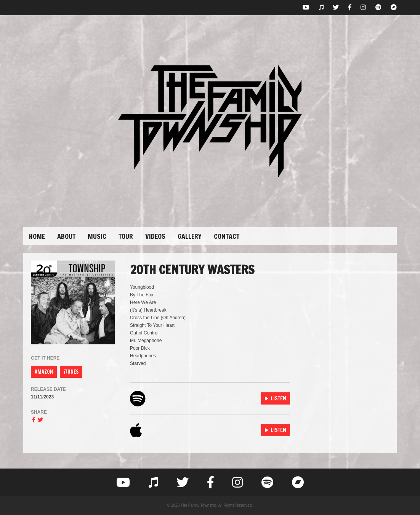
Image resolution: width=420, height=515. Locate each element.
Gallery (190, 236)
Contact (227, 236)
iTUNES (71, 372)
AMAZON (44, 372)
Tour (126, 236)
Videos (155, 236)
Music (97, 236)
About (66, 236)
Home (37, 236)
